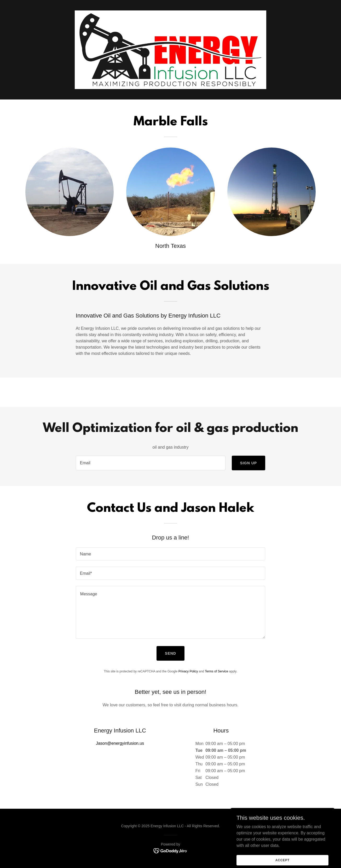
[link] (170, 850)
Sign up (249, 463)
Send (170, 653)
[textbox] (151, 463)
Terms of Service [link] (216, 671)
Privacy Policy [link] (188, 671)
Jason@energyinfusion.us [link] (120, 743)
